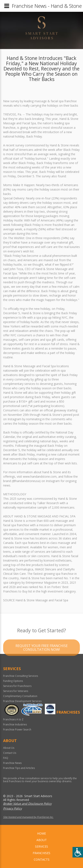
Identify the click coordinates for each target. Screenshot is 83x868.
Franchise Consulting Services (21, 676)
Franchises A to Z (13, 719)
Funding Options (13, 681)
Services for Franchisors (17, 686)
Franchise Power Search (17, 730)
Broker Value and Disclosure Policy (27, 804)
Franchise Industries (15, 724)
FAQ (6, 758)
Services (41, 846)
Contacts (42, 859)
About (42, 840)
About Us (9, 748)
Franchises (41, 853)
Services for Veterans (16, 691)
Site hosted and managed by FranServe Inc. (28, 817)
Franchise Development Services (22, 701)
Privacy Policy (12, 808)
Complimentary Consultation (20, 696)
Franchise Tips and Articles (19, 768)
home (41, 833)
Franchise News (12, 763)
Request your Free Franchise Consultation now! (42, 654)
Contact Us (10, 753)
